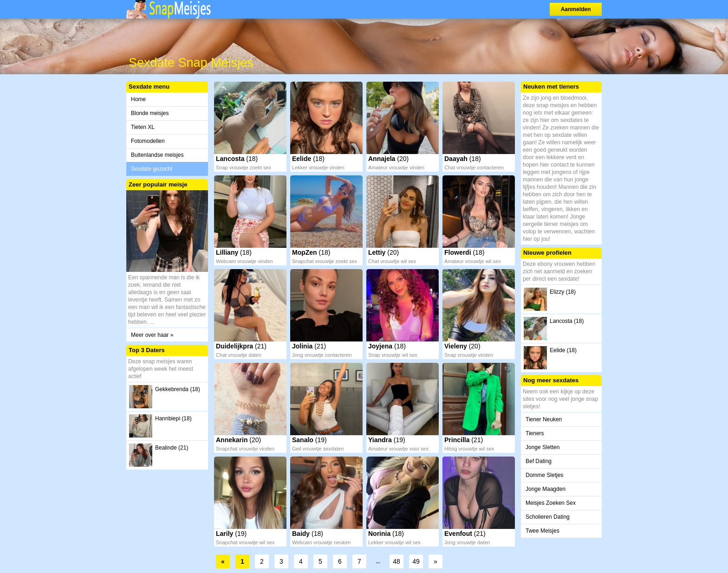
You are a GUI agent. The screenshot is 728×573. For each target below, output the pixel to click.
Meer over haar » (152, 335)
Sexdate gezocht (152, 169)
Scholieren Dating (548, 517)
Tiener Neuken (544, 419)
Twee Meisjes (543, 531)
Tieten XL (143, 127)
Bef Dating (539, 461)
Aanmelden (576, 9)
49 (416, 561)
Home (138, 99)
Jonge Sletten (543, 447)
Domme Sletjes (544, 475)
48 (396, 561)
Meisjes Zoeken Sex (551, 503)
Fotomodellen (148, 141)
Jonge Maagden (546, 489)
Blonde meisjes (150, 113)
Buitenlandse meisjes (157, 155)
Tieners (535, 433)
